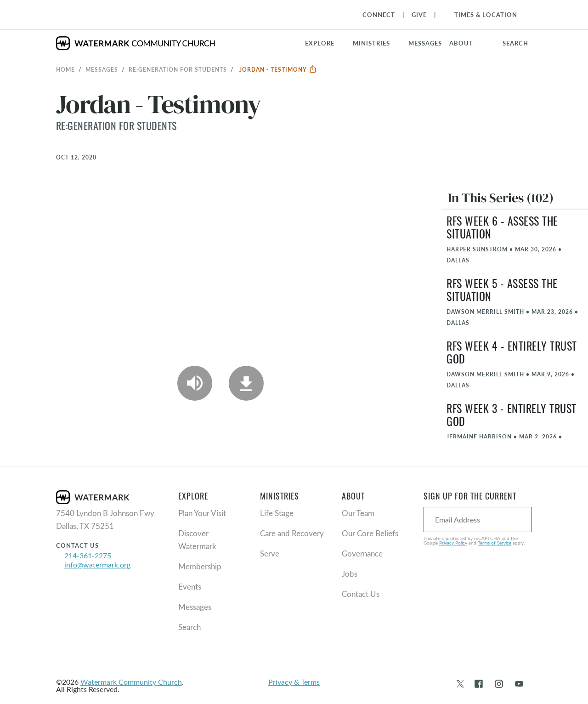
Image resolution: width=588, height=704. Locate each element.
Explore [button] (320, 43)
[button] (377, 43)
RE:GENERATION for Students (178, 69)
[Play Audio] (195, 383)
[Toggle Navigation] (481, 15)
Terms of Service (495, 543)
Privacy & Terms (294, 682)
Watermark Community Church (131, 682)
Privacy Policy (453, 543)
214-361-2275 (88, 555)
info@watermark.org (97, 565)
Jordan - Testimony (278, 69)
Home (65, 69)
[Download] (246, 383)
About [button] (461, 43)
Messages (102, 69)
